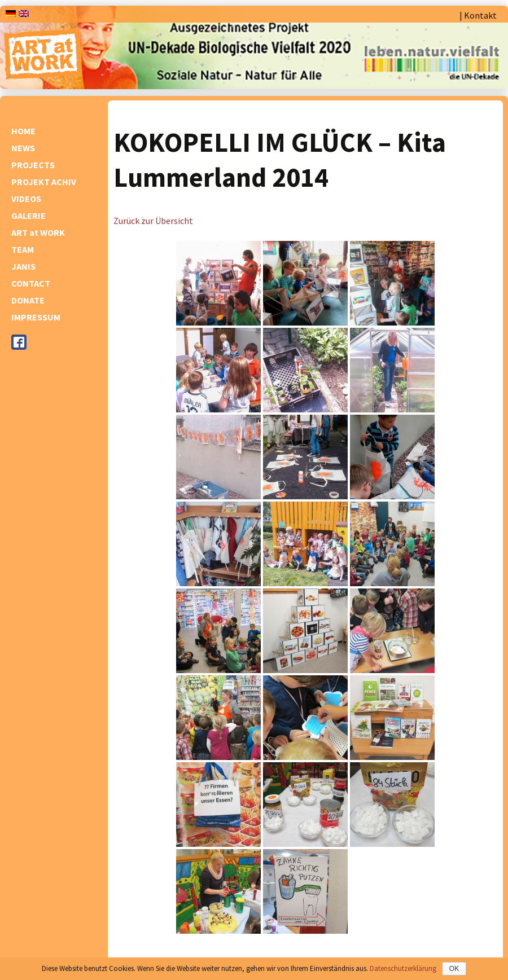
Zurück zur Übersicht (153, 221)
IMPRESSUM (36, 317)
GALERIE (29, 216)
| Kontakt (478, 15)
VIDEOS (26, 199)
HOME (23, 131)
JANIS (23, 266)
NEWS (23, 148)
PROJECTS (33, 165)
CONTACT (31, 283)
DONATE (28, 300)
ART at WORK (38, 232)
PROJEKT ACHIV (44, 182)
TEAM (23, 249)
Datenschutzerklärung (403, 968)
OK (454, 969)
